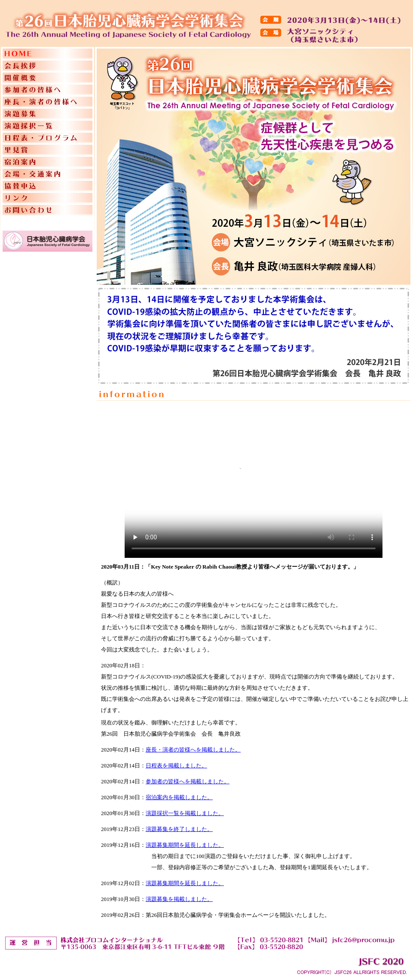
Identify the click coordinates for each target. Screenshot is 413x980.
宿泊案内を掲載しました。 (179, 797)
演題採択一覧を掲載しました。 (185, 813)
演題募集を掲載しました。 (179, 899)
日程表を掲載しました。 (176, 765)
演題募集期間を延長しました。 (185, 845)
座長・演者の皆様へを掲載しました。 (193, 750)
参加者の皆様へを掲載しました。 (188, 781)
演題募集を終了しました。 (179, 829)
